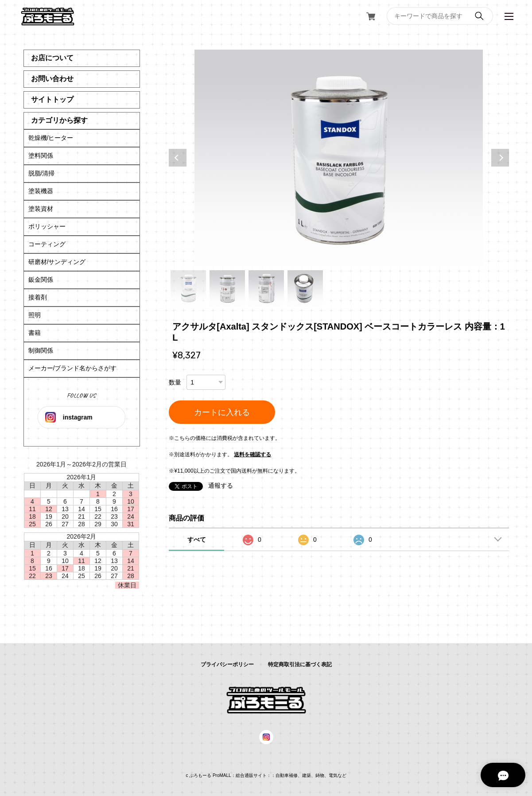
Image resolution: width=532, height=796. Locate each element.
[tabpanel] (339, 158)
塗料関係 (41, 155)
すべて (197, 540)
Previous (178, 158)
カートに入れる (222, 412)
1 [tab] (188, 288)
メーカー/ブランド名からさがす (73, 368)
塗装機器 (41, 191)
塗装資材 (41, 209)
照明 (35, 315)
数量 (175, 382)
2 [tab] (227, 288)
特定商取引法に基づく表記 (300, 664)
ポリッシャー (47, 226)
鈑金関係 (41, 280)
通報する (221, 485)
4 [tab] (305, 288)
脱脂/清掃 (42, 173)
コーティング (47, 244)
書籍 (35, 333)
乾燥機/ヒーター (51, 138)
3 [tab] (266, 288)
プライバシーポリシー (227, 664)
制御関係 (41, 350)
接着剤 (38, 297)
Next (500, 158)
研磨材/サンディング (57, 262)
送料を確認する (252, 454)
